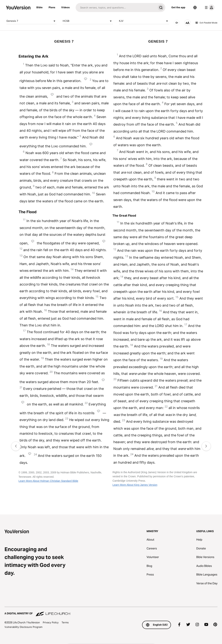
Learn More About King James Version (135, 485)
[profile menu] (209, 8)
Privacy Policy (51, 622)
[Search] (116, 8)
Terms (65, 622)
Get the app (178, 7)
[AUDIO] (177, 23)
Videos (65, 7)
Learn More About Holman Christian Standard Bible (48, 481)
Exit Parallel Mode (206, 23)
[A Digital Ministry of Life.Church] (111, 612)
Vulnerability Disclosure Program (23, 627)
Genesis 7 (32, 21)
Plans (52, 7)
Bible (40, 7)
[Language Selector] (195, 8)
